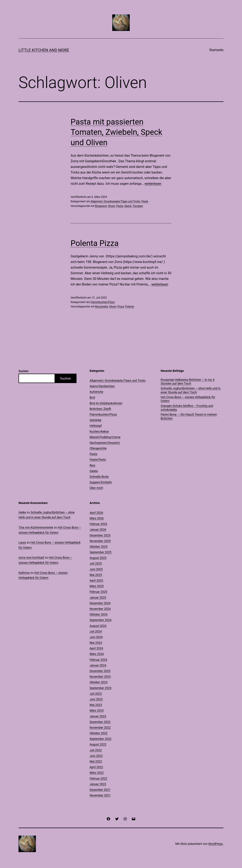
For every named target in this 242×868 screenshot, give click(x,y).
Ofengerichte (98, 448)
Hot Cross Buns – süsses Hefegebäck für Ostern (188, 399)
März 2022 (97, 773)
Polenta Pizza (95, 243)
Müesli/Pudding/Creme (105, 437)
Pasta (145, 201)
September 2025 (101, 552)
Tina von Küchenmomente (36, 527)
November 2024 (100, 609)
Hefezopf (96, 426)
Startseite (216, 50)
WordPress (215, 844)
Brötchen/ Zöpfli (100, 409)
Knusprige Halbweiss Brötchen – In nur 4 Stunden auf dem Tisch (188, 382)
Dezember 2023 (100, 671)
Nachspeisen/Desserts (105, 443)
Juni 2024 (96, 637)
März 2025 (97, 586)
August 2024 (98, 626)
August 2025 (98, 558)
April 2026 (96, 513)
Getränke (96, 420)
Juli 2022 (96, 750)
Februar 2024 (98, 660)
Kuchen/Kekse (99, 431)
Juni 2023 (96, 699)
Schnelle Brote (99, 477)
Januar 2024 (98, 665)
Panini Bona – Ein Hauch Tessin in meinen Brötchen (189, 416)
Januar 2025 (98, 597)
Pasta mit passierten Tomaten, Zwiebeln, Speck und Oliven (116, 132)
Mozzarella (101, 307)
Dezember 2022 (100, 722)
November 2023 (100, 677)
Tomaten (138, 206)
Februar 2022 (98, 778)
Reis (92, 465)
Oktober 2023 (99, 682)
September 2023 (101, 688)
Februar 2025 (98, 592)
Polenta (129, 307)
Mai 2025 (96, 575)
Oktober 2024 (99, 614)
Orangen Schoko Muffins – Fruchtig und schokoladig (187, 408)
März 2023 (97, 710)
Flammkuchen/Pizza (102, 302)
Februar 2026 (98, 524)
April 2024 (96, 648)
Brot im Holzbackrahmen (106, 403)
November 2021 (100, 795)
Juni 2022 (96, 756)
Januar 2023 (98, 716)
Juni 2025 (96, 569)
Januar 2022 (98, 784)
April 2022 (96, 767)
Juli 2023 (96, 694)
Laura (22, 542)
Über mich (96, 488)
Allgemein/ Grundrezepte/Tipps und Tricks (115, 201)
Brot (92, 397)
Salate (94, 471)
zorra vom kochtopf (31, 557)
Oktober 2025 (99, 547)
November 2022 (100, 727)
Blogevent (101, 206)
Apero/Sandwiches (102, 386)
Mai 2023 (96, 705)
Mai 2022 (96, 761)
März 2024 (97, 654)
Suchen (23, 371)
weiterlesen (153, 184)
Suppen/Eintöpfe (101, 482)
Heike (22, 512)
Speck (128, 206)
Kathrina (24, 573)
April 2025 (96, 580)
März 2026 (97, 518)
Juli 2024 (96, 631)
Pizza (121, 307)
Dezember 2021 (100, 790)
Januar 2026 (98, 530)
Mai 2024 (96, 643)
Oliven (111, 206)
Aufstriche (96, 392)
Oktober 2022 (99, 733)
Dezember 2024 (100, 603)
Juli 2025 (96, 563)
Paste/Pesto (98, 460)
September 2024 (101, 620)
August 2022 (98, 744)
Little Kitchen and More (44, 50)
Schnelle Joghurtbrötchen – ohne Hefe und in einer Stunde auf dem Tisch (191, 390)
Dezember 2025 (100, 535)
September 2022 (101, 739)
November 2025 (100, 541)
